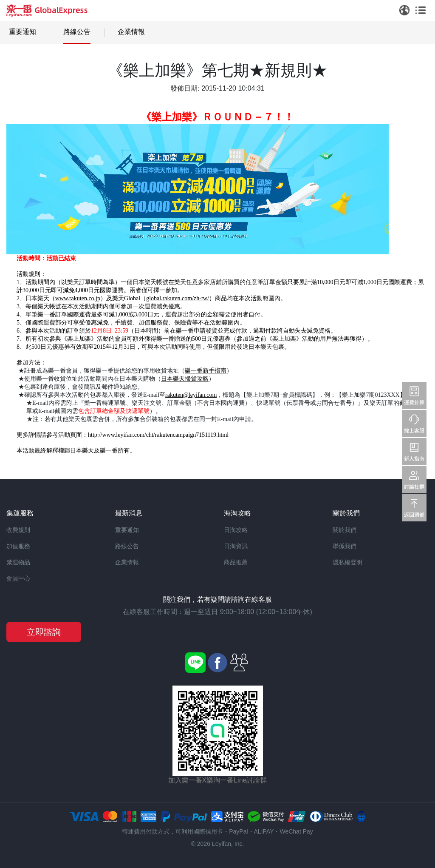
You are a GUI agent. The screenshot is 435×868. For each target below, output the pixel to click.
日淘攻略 (236, 530)
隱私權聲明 (347, 562)
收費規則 (18, 530)
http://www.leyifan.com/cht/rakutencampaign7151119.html (158, 435)
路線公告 (77, 32)
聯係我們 (345, 546)
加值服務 (18, 546)
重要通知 (23, 32)
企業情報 (131, 32)
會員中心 (18, 578)
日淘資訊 (236, 546)
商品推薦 (236, 562)
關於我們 (345, 530)
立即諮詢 (44, 632)
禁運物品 (18, 562)
